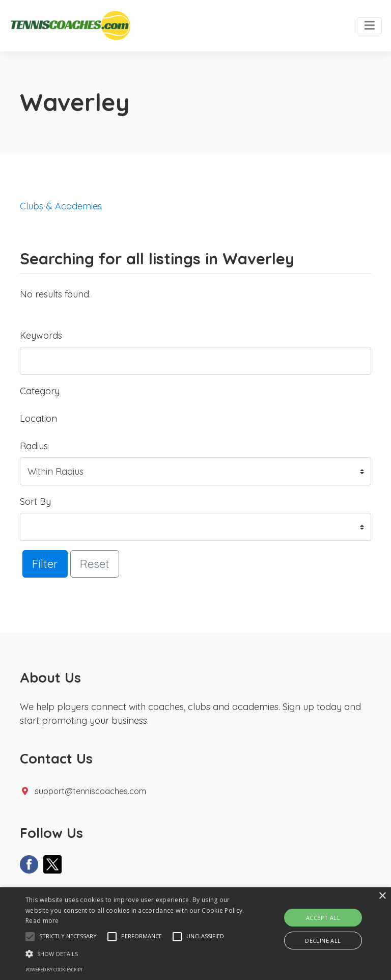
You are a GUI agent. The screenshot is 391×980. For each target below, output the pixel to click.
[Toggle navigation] (369, 26)
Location (38, 418)
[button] (30, 937)
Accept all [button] (323, 918)
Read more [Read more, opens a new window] (42, 921)
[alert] (195, 934)
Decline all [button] (323, 941)
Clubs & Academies (61, 206)
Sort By (35, 501)
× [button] (382, 896)
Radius (34, 446)
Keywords (41, 335)
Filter (45, 564)
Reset (95, 564)
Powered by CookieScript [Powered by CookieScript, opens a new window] (54, 970)
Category (40, 391)
